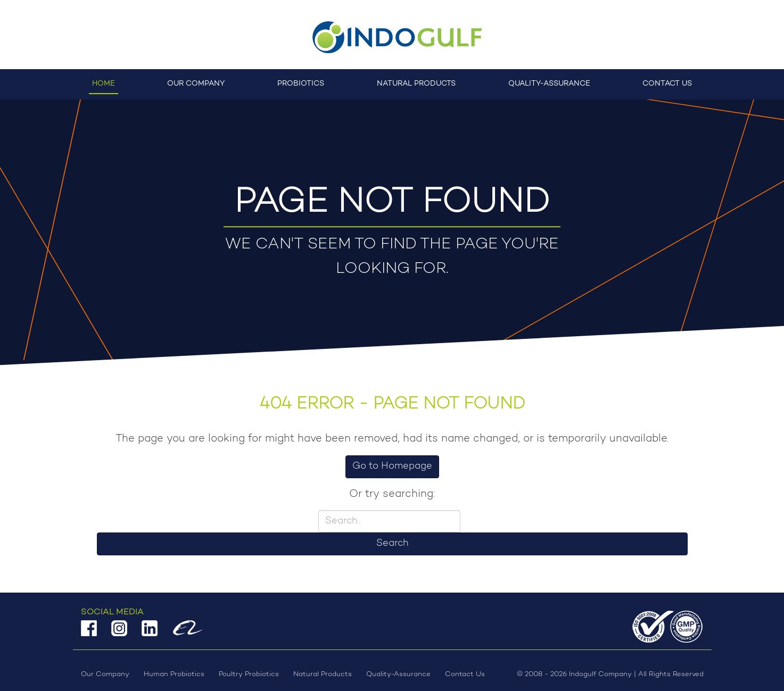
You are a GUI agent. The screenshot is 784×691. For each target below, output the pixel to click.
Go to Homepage (392, 467)
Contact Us (667, 84)
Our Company (196, 84)
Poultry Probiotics (249, 674)
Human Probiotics (174, 674)
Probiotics (301, 84)
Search (392, 544)
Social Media (112, 612)
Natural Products (416, 84)
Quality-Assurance (549, 84)
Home (104, 84)
